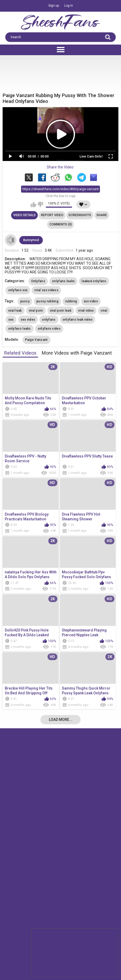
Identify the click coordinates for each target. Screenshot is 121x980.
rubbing (71, 301)
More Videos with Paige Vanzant (77, 353)
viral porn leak (61, 311)
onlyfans (49, 320)
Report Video (52, 215)
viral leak (15, 311)
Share (102, 215)
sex (11, 320)
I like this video (33, 204)
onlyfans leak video (78, 320)
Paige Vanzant (36, 340)
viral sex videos (46, 290)
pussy (25, 301)
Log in (69, 6)
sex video (28, 320)
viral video (86, 311)
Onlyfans (38, 281)
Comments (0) (61, 224)
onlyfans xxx (18, 290)
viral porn (36, 311)
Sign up (54, 6)
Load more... (61, 720)
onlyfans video (49, 329)
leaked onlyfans (94, 281)
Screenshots (80, 215)
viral (104, 311)
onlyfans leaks (63, 281)
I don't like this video (40, 204)
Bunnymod (31, 240)
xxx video (91, 301)
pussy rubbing (47, 301)
